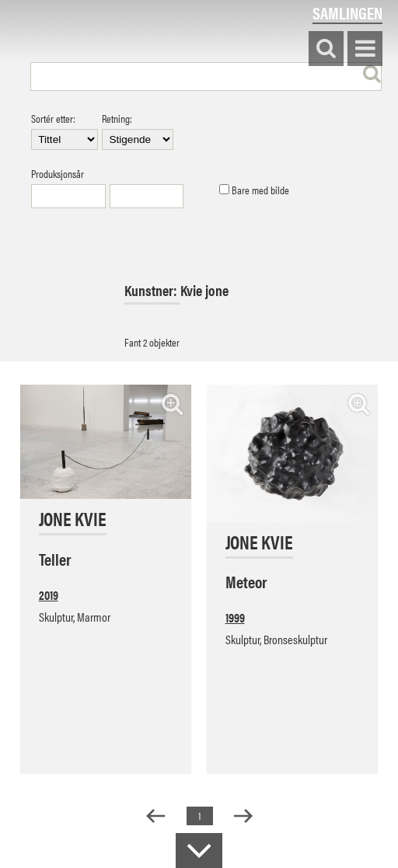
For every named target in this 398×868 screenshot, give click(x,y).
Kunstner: (152, 290)
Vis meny (365, 49)
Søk (326, 49)
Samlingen (347, 13)
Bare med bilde (254, 190)
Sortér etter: (65, 131)
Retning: (137, 131)
